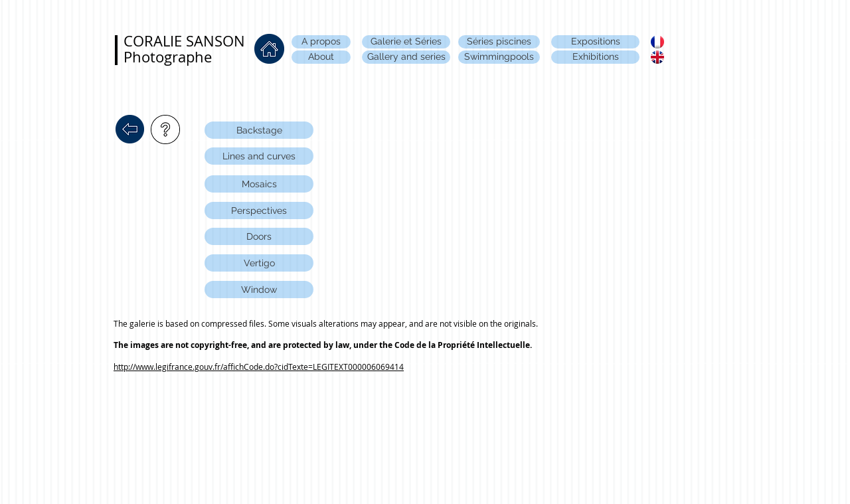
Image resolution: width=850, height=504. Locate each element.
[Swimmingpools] (499, 57)
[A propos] (321, 42)
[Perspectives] (259, 210)
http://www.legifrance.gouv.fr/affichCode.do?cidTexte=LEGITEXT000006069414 (259, 367)
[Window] (259, 290)
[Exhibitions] (595, 57)
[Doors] (259, 236)
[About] (321, 57)
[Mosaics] (259, 184)
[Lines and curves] (259, 156)
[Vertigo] (259, 263)
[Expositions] (595, 42)
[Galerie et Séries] (406, 42)
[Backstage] (259, 130)
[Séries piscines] (499, 42)
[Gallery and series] (406, 57)
